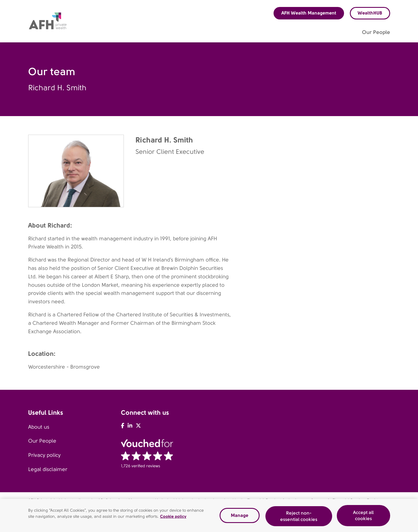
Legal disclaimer (48, 469)
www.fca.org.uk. (316, 500)
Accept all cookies (363, 517)
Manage (240, 517)
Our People (42, 441)
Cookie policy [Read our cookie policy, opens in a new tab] (173, 518)
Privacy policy (44, 455)
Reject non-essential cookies (299, 518)
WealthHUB (370, 13)
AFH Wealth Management (309, 13)
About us (39, 427)
